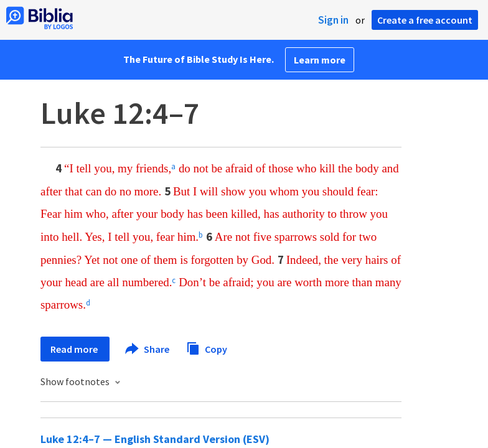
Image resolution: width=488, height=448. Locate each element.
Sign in (333, 20)
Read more (75, 349)
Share (148, 349)
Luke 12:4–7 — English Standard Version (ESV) (155, 439)
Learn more (320, 60)
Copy (207, 348)
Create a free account (425, 20)
